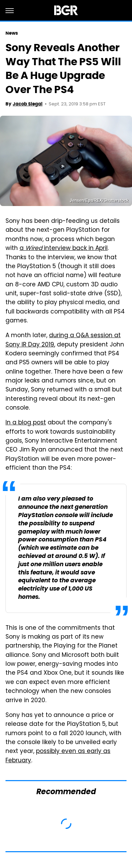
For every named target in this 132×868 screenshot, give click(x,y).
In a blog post (26, 423)
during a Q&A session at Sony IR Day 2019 (63, 340)
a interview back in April (64, 249)
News (12, 33)
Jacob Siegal (28, 104)
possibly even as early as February (58, 756)
